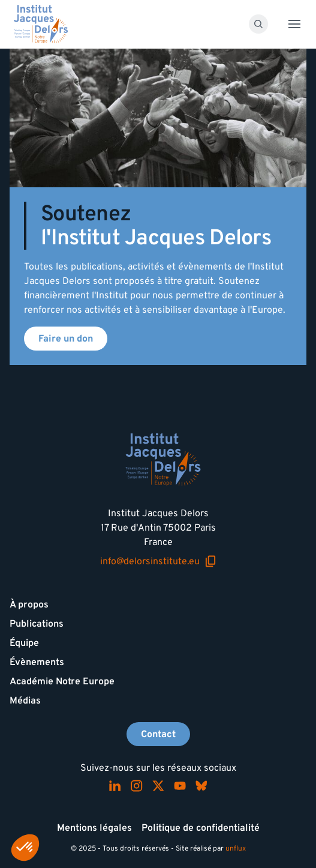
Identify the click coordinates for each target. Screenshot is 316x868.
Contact (158, 734)
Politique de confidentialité (201, 828)
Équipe (24, 643)
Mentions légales (94, 828)
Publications (37, 624)
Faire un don (66, 339)
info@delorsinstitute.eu (158, 562)
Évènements (37, 662)
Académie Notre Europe (62, 681)
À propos (29, 604)
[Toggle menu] (294, 24)
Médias (25, 701)
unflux (236, 848)
